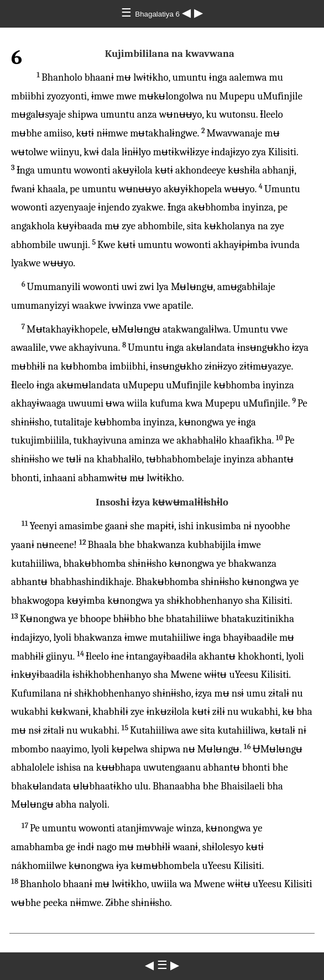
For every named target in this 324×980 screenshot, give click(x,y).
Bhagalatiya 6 (158, 14)
